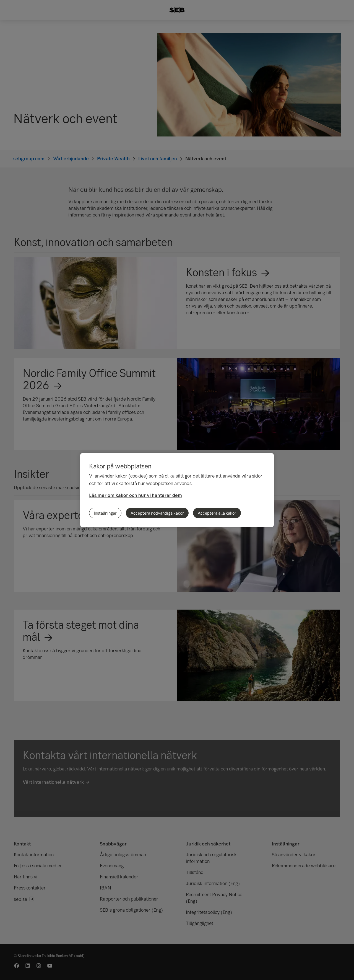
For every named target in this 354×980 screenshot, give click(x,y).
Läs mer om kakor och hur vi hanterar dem (136, 495)
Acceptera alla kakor (217, 513)
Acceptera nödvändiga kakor (157, 513)
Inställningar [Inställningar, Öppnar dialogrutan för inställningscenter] (105, 513)
